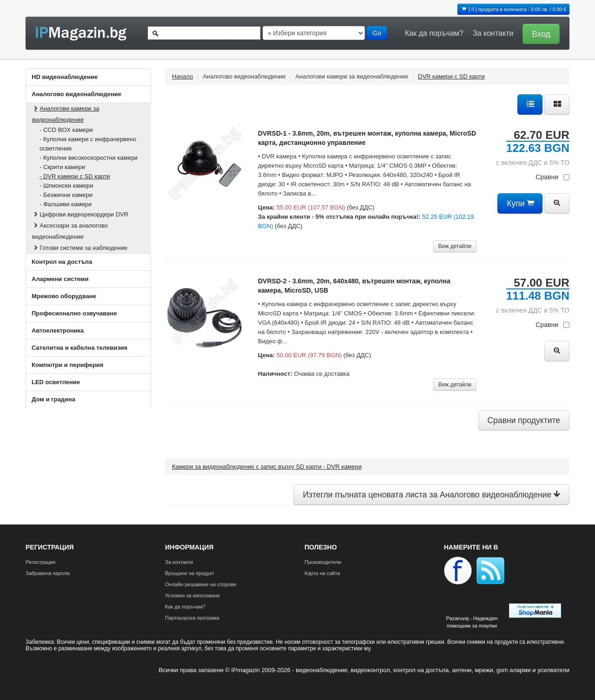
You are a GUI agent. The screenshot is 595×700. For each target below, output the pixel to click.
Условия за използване (192, 595)
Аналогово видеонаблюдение (76, 94)
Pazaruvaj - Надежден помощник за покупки (472, 622)
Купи (520, 203)
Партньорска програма (192, 618)
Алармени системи (60, 279)
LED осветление (56, 382)
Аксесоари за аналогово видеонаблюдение (70, 231)
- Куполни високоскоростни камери (89, 158)
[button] (539, 33)
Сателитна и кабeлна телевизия (79, 348)
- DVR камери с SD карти (75, 176)
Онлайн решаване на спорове (201, 584)
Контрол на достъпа (62, 262)
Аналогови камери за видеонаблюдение (66, 114)
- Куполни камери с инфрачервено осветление (88, 144)
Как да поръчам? (434, 33)
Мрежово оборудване (64, 296)
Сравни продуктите (524, 420)
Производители (323, 562)
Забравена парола (48, 573)
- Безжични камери (66, 195)
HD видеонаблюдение (65, 77)
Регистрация (40, 562)
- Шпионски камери (66, 186)
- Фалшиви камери (66, 204)
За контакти (493, 33)
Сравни (552, 177)
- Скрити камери (62, 167)
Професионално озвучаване (74, 313)
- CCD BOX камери (66, 130)
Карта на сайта (322, 573)
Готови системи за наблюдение (80, 248)
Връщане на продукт (190, 573)
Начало (182, 76)
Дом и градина (53, 399)
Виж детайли (455, 246)
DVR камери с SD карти (451, 76)
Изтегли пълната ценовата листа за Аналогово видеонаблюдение (431, 495)
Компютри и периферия (67, 365)
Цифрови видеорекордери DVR (80, 214)
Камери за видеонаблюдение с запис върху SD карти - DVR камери (267, 467)
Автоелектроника (58, 330)
